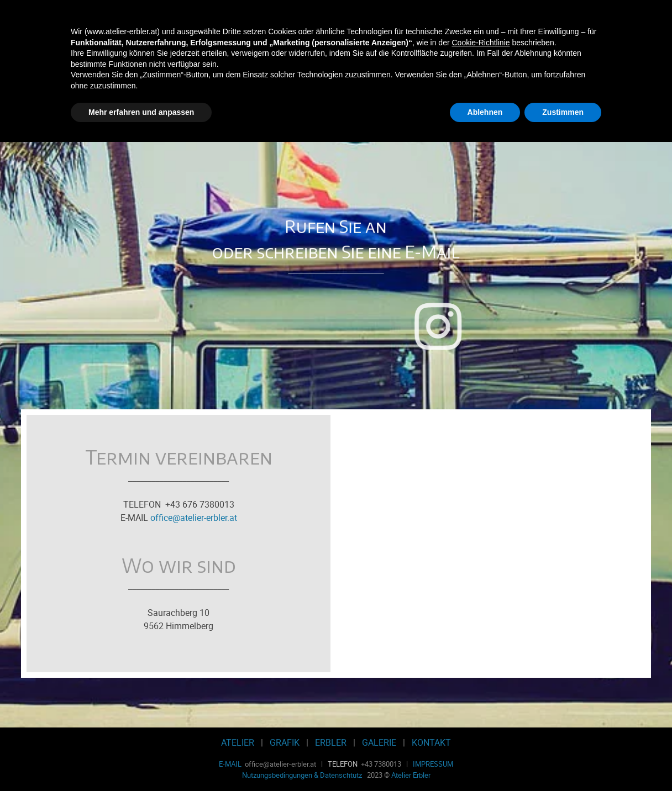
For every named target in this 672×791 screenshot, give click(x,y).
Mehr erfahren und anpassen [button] (141, 761)
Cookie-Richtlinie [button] (481, 691)
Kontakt (506, 109)
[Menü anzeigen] (605, 60)
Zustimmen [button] (563, 761)
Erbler (336, 109)
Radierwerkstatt (166, 109)
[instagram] (565, 326)
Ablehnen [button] (485, 761)
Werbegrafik (251, 109)
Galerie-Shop (421, 109)
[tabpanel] (336, 223)
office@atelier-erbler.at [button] (194, 518)
